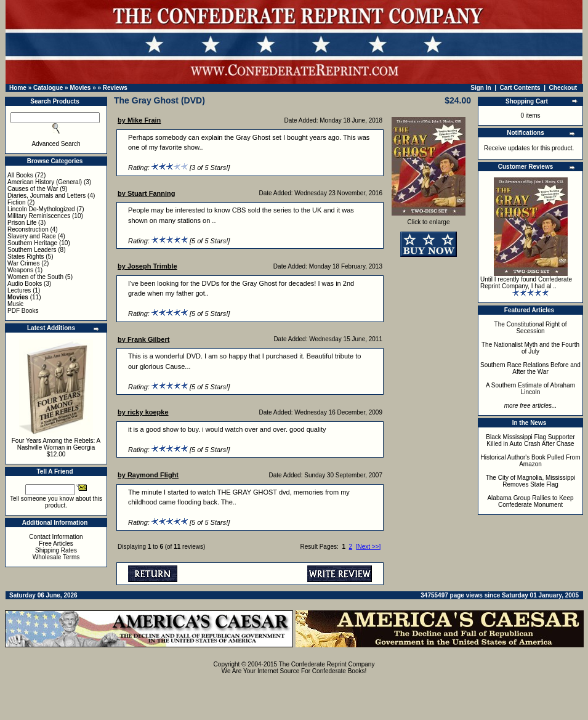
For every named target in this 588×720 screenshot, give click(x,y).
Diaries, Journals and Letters (46, 196)
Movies (80, 88)
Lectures (19, 290)
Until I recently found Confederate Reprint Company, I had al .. (526, 283)
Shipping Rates (56, 550)
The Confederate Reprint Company (327, 664)
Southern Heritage (32, 243)
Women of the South (35, 277)
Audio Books (25, 284)
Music (15, 304)
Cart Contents (520, 88)
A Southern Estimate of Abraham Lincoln (530, 389)
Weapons (20, 270)
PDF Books (23, 311)
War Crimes (23, 263)
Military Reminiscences (39, 216)
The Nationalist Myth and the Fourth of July (530, 348)
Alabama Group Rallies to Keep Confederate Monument (530, 501)
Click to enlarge (429, 219)
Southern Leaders (32, 250)
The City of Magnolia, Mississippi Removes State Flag (531, 481)
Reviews (115, 88)
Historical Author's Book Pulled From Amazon (531, 461)
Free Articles (56, 544)
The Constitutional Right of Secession (531, 328)
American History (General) (45, 182)
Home (18, 88)
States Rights (26, 257)
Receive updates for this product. (529, 148)
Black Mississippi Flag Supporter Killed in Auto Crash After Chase (530, 440)
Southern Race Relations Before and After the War (530, 368)
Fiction (16, 202)
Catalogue (48, 88)
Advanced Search (56, 144)
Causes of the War (33, 189)
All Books (20, 175)
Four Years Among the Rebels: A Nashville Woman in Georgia (56, 444)
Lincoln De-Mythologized (41, 209)
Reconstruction (28, 229)
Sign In (481, 88)
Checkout (563, 88)
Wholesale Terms (56, 557)
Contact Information (56, 537)
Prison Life (22, 223)
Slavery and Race (32, 236)
